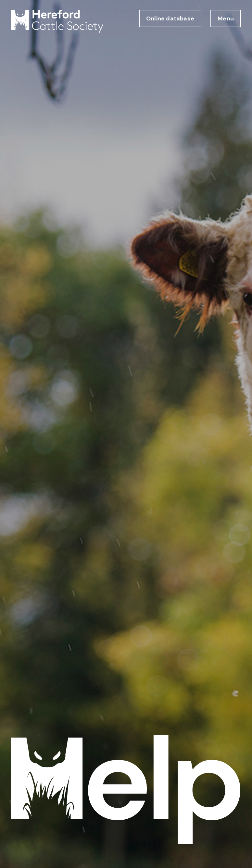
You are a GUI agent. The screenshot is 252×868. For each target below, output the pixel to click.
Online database (170, 18)
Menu (226, 18)
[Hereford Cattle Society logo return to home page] (57, 21)
